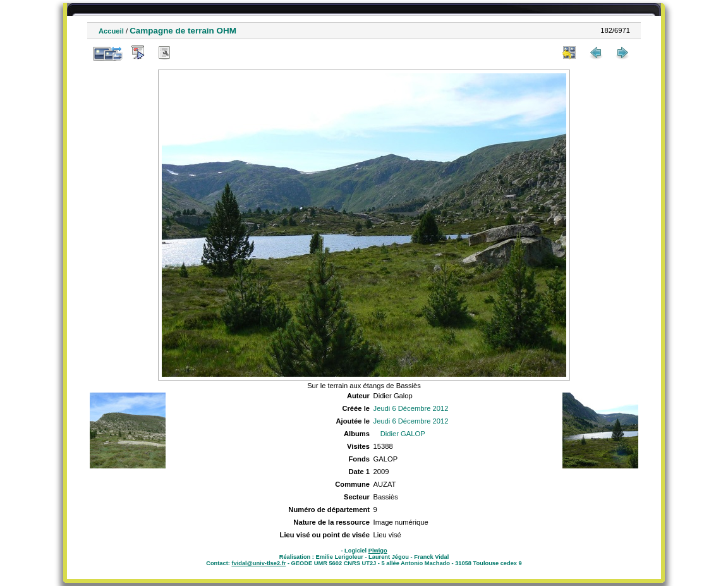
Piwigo (378, 551)
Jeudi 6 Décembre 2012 (411, 408)
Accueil (111, 31)
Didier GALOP (403, 434)
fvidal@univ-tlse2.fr (258, 563)
